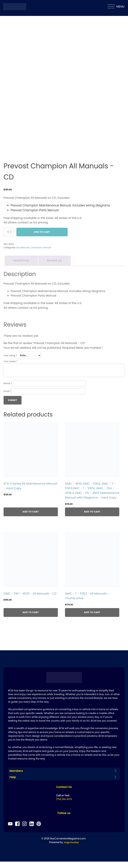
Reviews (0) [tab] (56, 260)
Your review (11, 360)
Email (7, 390)
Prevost (47, 247)
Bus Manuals (23, 247)
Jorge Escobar (71, 849)
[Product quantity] (9, 232)
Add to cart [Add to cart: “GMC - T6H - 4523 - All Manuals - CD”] (31, 617)
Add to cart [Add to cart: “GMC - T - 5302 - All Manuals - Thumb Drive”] (92, 617)
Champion (36, 247)
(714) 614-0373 (64, 805)
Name (8, 382)
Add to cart (42, 232)
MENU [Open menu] (116, 7)
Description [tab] (22, 260)
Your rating (10, 355)
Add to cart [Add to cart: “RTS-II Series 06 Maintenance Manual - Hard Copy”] (31, 516)
